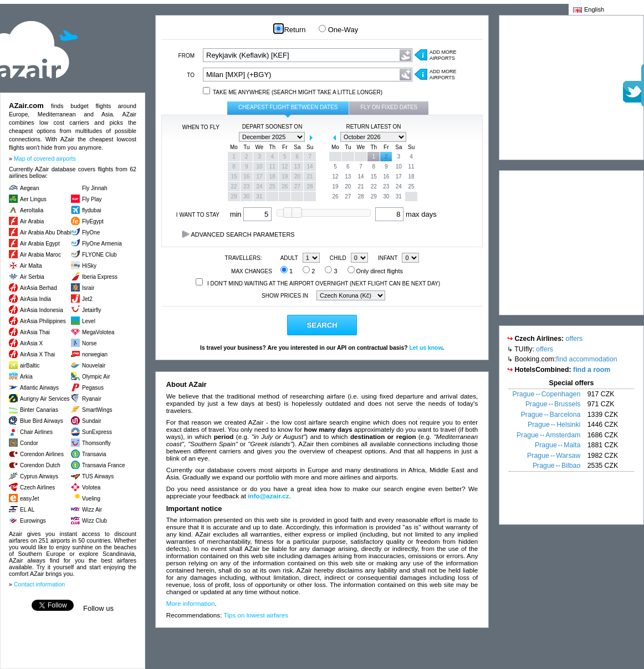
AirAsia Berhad (39, 288)
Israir (88, 288)
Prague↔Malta (558, 445)
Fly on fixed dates (389, 107)
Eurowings (33, 521)
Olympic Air (96, 377)
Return (290, 30)
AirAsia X (31, 343)
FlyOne (91, 233)
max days (406, 214)
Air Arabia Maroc (40, 255)
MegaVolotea (98, 332)
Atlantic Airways (39, 388)
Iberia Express (100, 277)
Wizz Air (92, 510)
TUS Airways (98, 476)
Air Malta (31, 266)
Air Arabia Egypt (40, 244)
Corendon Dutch (40, 465)
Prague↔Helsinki (554, 425)
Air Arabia (32, 221)
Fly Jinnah (95, 188)
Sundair (91, 421)
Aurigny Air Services (45, 399)
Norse (90, 343)
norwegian (95, 354)
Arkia (26, 377)
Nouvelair (94, 366)
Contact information (39, 584)
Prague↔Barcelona (551, 415)
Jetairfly (91, 310)
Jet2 (87, 299)
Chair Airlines (36, 432)
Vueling (91, 499)
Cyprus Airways (39, 476)
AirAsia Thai (35, 332)
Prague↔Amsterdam (548, 435)
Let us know (426, 348)
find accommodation (586, 359)
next (311, 137)
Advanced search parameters (239, 234)
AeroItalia (32, 210)
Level (89, 321)
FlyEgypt (93, 221)
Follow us (98, 608)
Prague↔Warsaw (554, 456)
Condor (29, 443)
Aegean (29, 188)
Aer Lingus (33, 199)
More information (191, 603)
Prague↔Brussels (553, 404)
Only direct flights (375, 271)
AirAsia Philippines (43, 321)
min (251, 214)
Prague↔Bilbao (556, 466)
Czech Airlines (37, 487)
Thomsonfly (96, 443)
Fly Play (92, 199)
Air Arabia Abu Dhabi (45, 233)
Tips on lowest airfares (256, 615)
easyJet (29, 499)
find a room (592, 370)
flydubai (91, 210)
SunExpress (97, 432)
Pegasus (93, 388)
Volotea (91, 487)
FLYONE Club (99, 255)
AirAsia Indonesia (42, 310)
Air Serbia (32, 277)
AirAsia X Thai (37, 354)
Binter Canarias (39, 410)
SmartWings (97, 410)
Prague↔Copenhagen (547, 394)
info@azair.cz (268, 496)
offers (574, 339)
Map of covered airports (45, 159)
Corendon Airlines (42, 454)
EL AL (27, 510)
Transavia (94, 454)
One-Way (338, 30)
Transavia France (103, 465)
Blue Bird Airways (42, 421)
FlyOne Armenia (102, 244)
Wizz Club (94, 521)
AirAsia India (35, 299)
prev (233, 137)
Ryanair (91, 399)
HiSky (89, 266)
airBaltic (30, 366)
